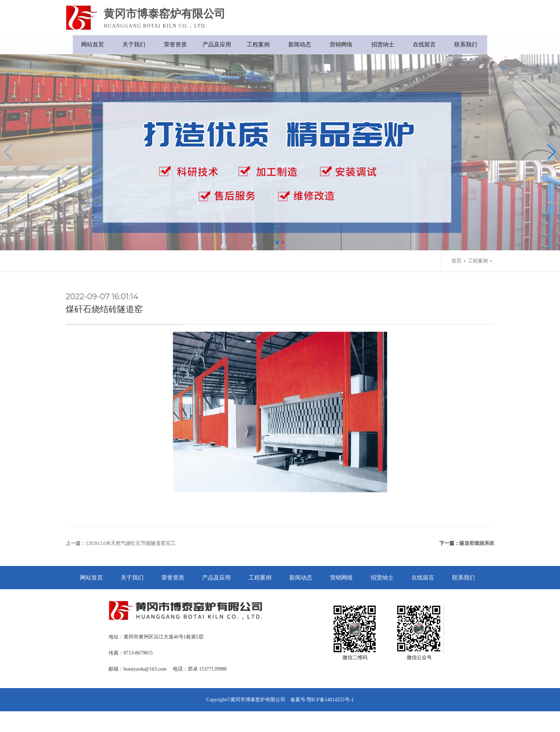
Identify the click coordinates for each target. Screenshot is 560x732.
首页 (456, 275)
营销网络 (344, 44)
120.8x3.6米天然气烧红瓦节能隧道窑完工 (131, 561)
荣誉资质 (173, 44)
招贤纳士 (387, 44)
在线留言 (430, 44)
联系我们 (473, 44)
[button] (277, 256)
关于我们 (130, 44)
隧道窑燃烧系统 (477, 561)
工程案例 (259, 44)
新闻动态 (301, 44)
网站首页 (87, 44)
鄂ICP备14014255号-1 (330, 720)
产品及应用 (216, 44)
